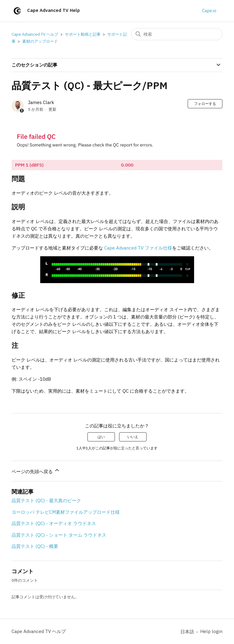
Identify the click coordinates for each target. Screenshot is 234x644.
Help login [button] (211, 631)
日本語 (190, 632)
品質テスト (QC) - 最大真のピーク (46, 500)
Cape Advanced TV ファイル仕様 (138, 248)
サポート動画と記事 (83, 34)
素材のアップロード (40, 41)
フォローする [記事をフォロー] (205, 104)
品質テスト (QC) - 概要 (35, 546)
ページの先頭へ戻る (36, 471)
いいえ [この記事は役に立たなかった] (133, 437)
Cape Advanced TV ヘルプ (35, 34)
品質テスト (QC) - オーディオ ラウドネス (54, 523)
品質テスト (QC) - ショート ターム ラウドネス (59, 535)
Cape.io (209, 11)
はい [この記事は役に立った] (101, 437)
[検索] (177, 34)
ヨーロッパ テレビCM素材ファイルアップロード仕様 (66, 512)
